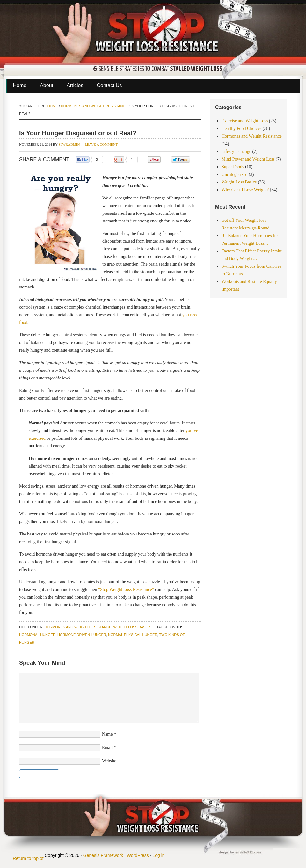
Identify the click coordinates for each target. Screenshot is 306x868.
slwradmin (69, 144)
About (47, 85)
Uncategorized (235, 174)
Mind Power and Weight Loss (248, 159)
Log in (158, 855)
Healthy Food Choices (241, 128)
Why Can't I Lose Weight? (245, 190)
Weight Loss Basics (132, 627)
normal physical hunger (133, 635)
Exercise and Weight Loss (245, 121)
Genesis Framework (103, 855)
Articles (75, 85)
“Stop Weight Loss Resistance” (127, 590)
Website (109, 761)
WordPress (138, 855)
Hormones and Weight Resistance (78, 627)
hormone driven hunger (82, 635)
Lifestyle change (236, 151)
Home (20, 85)
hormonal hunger (37, 635)
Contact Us (109, 85)
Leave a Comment (101, 144)
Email (107, 748)
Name (107, 734)
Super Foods (233, 167)
